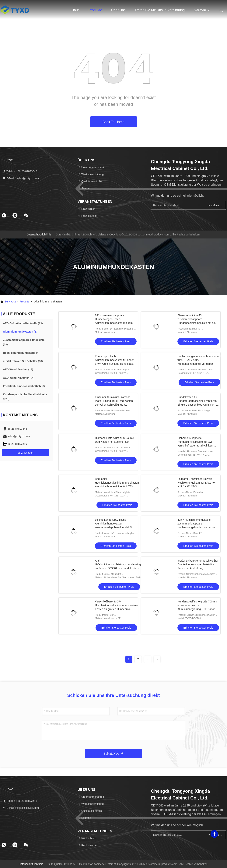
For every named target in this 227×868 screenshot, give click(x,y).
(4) (21, 353)
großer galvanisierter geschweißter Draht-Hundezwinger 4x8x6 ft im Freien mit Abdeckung (198, 564)
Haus (75, 10)
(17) (21, 332)
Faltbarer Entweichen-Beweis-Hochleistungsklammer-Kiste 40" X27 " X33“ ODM (197, 483)
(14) (19, 378)
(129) (25, 397)
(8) (24, 386)
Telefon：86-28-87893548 (20, 171)
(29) (23, 323)
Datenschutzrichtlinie (39, 235)
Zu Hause (10, 302)
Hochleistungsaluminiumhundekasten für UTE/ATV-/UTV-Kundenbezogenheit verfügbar (199, 360)
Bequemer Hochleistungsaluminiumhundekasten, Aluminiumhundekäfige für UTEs (117, 483)
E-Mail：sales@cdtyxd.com (21, 178)
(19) (24, 342)
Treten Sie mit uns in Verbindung (160, 10)
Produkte (95, 10)
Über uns (118, 10)
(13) (18, 369)
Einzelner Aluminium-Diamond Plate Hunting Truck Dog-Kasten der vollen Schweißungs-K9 (114, 401)
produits (24, 302)
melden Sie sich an (215, 205)
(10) (23, 361)
